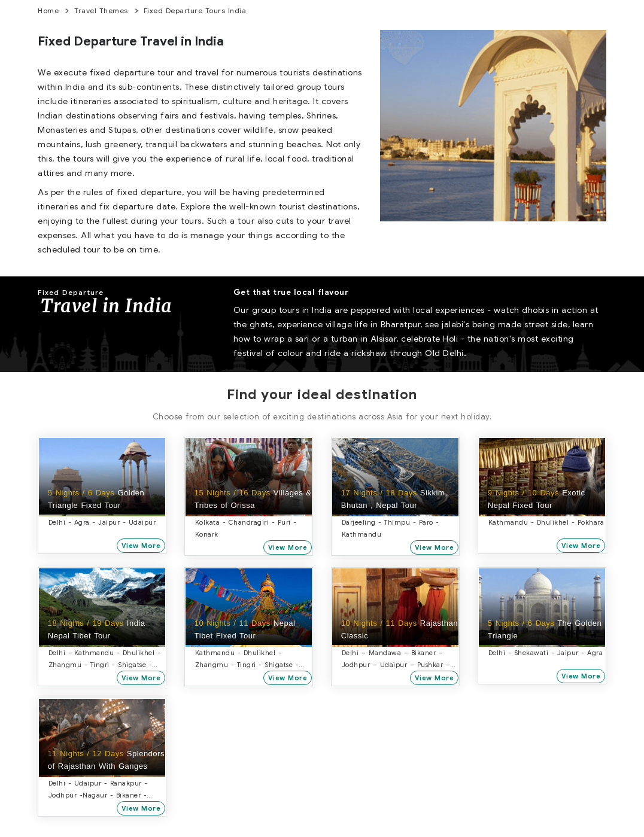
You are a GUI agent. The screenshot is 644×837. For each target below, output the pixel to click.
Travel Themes (101, 10)
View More (142, 546)
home (48, 10)
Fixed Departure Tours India (195, 10)
